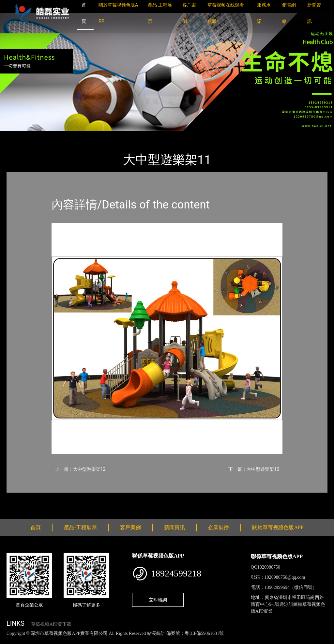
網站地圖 (10, 640)
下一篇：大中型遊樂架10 (254, 469)
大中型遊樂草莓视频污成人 (98, 136)
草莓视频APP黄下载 (51, 624)
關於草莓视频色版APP (278, 527)
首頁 (18, 136)
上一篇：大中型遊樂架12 (80, 469)
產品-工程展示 (46, 136)
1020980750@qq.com (285, 577)
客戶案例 (130, 527)
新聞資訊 (175, 527)
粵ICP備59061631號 (204, 633)
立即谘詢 (158, 600)
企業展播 (219, 527)
